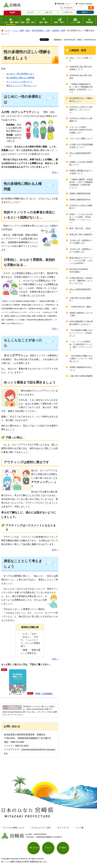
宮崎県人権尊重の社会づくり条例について (81, 172)
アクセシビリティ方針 (41, 828)
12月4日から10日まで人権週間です (81, 120)
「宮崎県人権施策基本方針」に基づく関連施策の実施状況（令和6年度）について (81, 88)
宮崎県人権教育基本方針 (80, 200)
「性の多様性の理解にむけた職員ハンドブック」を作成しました (81, 359)
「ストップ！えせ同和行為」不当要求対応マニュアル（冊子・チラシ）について (81, 346)
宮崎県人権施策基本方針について (81, 369)
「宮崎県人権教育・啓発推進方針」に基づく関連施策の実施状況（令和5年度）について (81, 184)
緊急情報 (12, 12)
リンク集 (80, 828)
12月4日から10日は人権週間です (81, 207)
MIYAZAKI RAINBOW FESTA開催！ (79, 271)
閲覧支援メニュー (64, 4)
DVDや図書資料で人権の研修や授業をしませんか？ (81, 323)
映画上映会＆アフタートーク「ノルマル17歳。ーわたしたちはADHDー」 (81, 261)
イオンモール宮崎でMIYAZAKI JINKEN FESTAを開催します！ (81, 130)
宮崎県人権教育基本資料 (80, 194)
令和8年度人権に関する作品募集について (81, 68)
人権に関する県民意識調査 (81, 376)
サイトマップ (63, 828)
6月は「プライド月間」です (81, 59)
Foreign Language (85, 4)
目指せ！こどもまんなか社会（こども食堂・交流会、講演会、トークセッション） (81, 218)
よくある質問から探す (67, 12)
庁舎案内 (63, 848)
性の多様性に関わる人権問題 (20, 78)
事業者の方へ (85, 12)
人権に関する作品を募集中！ (80, 299)
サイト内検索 (62, 8)
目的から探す (31, 12)
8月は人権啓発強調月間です (81, 155)
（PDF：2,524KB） (44, 694)
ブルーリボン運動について (81, 139)
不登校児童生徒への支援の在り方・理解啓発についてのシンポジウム (81, 281)
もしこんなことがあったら (19, 82)
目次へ (55, 172)
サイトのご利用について (14, 828)
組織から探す (49, 12)
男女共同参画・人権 (40, 31)
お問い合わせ (34, 848)
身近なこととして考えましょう (21, 86)
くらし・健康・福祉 (21, 31)
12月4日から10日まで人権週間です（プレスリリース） (81, 110)
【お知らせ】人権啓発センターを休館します (81, 250)
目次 (3, 69)
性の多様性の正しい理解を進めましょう (81, 100)
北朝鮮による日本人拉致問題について (81, 163)
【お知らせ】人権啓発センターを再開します (81, 242)
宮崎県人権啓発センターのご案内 (81, 314)
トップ (7, 31)
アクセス (48, 848)
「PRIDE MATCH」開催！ (81, 307)
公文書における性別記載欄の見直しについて (81, 146)
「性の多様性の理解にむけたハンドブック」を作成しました (81, 333)
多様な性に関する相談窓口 (81, 234)
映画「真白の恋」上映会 (80, 228)
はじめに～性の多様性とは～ (20, 74)
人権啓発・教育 (58, 31)
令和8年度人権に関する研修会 (81, 77)
